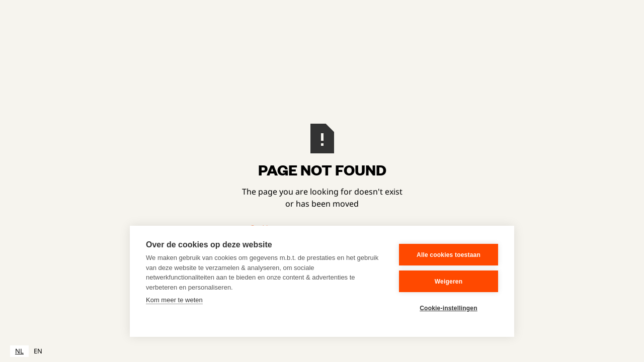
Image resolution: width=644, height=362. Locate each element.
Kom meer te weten (174, 300)
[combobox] (19, 351)
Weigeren (449, 282)
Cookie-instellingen (448, 308)
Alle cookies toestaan (449, 255)
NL (19, 351)
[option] (38, 351)
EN (38, 351)
